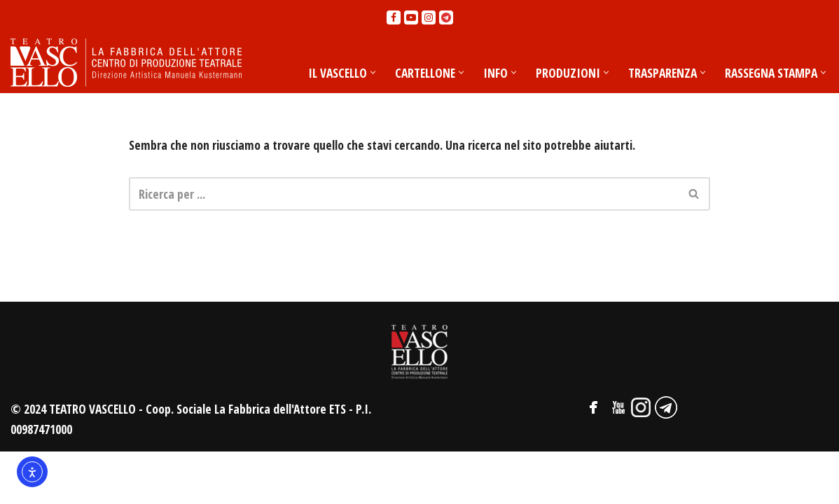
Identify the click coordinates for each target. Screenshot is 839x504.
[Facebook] (394, 17)
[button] (364, 72)
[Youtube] (411, 17)
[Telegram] (446, 17)
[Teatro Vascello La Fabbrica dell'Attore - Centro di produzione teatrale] (126, 63)
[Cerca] (404, 195)
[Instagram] (429, 17)
